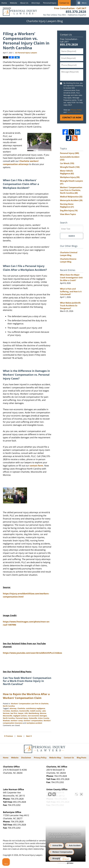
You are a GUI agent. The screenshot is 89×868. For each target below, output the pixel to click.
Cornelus (6, 711)
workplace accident (34, 723)
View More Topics (68, 214)
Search (72, 236)
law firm (14, 713)
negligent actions (20, 716)
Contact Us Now (72, 117)
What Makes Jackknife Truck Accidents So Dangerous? (70, 306)
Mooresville (8, 716)
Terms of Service (74, 112)
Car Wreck (67, 163)
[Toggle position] (76, 794)
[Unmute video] (48, 794)
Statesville (33, 718)
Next (29, 736)
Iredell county (35, 711)
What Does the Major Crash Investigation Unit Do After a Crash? (71, 278)
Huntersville (24, 711)
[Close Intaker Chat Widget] (81, 794)
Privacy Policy (76, 110)
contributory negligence (35, 708)
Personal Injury (50, 3)
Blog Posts (81, 758)
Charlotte (21, 708)
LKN (26, 713)
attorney (13, 708)
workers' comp (17, 721)
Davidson (15, 711)
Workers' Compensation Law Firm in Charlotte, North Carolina (71, 190)
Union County (43, 718)
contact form (36, 466)
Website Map (55, 758)
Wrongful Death (70, 167)
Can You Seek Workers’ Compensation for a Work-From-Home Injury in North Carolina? (27, 681)
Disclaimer (26, 758)
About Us (24, 3)
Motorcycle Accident (71, 200)
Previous (8, 736)
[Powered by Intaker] (69, 863)
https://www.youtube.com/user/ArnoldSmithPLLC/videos (32, 653)
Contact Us (64, 3)
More (84, 3)
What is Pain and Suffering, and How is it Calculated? (71, 292)
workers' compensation (33, 721)
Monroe (43, 713)
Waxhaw (6, 721)
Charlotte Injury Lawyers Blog (20, 12)
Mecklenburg (34, 713)
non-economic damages (37, 716)
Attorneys (36, 3)
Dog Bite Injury (69, 211)
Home (4, 3)
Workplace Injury (70, 177)
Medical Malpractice (71, 197)
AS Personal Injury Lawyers (31, 855)
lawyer (21, 713)
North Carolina (9, 718)
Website (14, 3)
